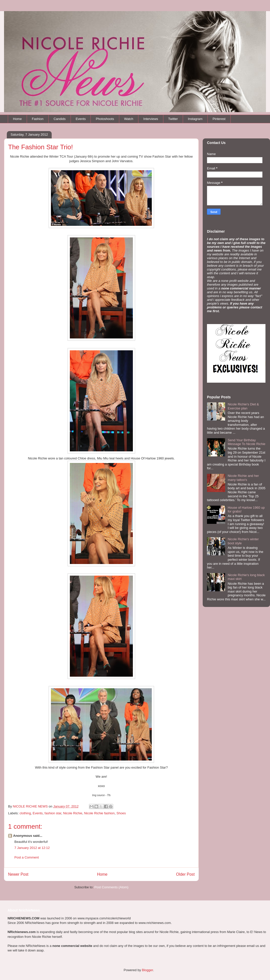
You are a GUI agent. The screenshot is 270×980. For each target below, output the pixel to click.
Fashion (38, 119)
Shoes (121, 813)
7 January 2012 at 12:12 (32, 848)
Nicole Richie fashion (99, 813)
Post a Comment (27, 857)
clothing (25, 813)
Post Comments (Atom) (111, 887)
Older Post (185, 874)
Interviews (151, 119)
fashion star (53, 813)
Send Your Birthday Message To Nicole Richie (246, 442)
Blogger (147, 970)
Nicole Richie (73, 813)
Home (18, 119)
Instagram (195, 119)
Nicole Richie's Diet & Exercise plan (243, 406)
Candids (59, 119)
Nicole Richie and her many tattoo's (243, 478)
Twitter (173, 119)
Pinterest (219, 119)
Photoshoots (105, 119)
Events (81, 119)
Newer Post (18, 874)
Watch (129, 119)
